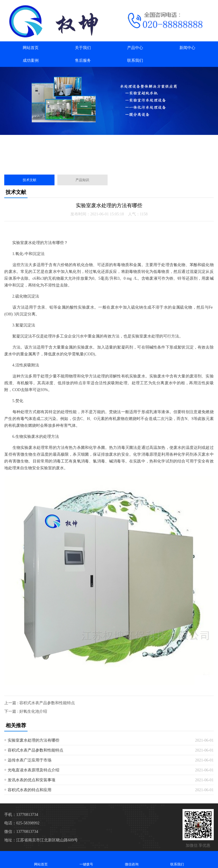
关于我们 (83, 48)
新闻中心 (187, 48)
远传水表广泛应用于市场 (30, 760)
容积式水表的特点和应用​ (30, 790)
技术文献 (30, 180)
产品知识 (82, 180)
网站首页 (31, 48)
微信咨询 (132, 859)
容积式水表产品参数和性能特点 (35, 750)
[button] (107, 164)
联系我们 (135, 61)
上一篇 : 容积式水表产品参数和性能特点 (40, 703)
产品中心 (135, 48)
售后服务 (83, 61)
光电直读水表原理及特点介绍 (33, 770)
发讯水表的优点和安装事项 (32, 780)
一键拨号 (86, 859)
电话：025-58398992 (22, 823)
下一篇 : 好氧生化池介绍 (26, 711)
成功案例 (31, 61)
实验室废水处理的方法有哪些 (33, 740)
